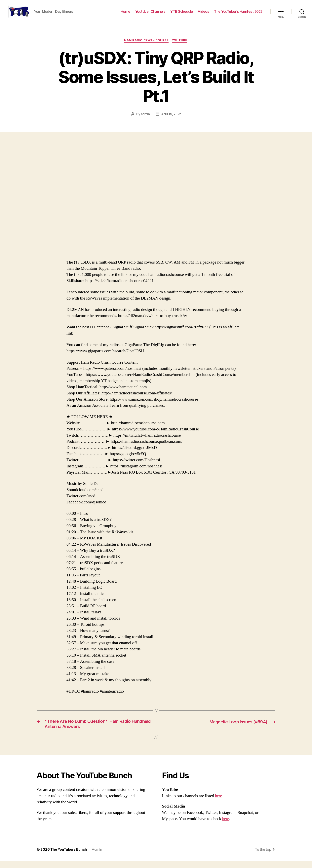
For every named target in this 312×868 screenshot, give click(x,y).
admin (145, 120)
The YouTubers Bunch (69, 857)
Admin (98, 857)
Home (126, 14)
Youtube (180, 47)
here (219, 803)
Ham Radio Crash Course (146, 47)
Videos (203, 14)
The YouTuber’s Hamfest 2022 (238, 14)
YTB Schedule (182, 14)
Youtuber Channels (150, 14)
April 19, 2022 (171, 120)
